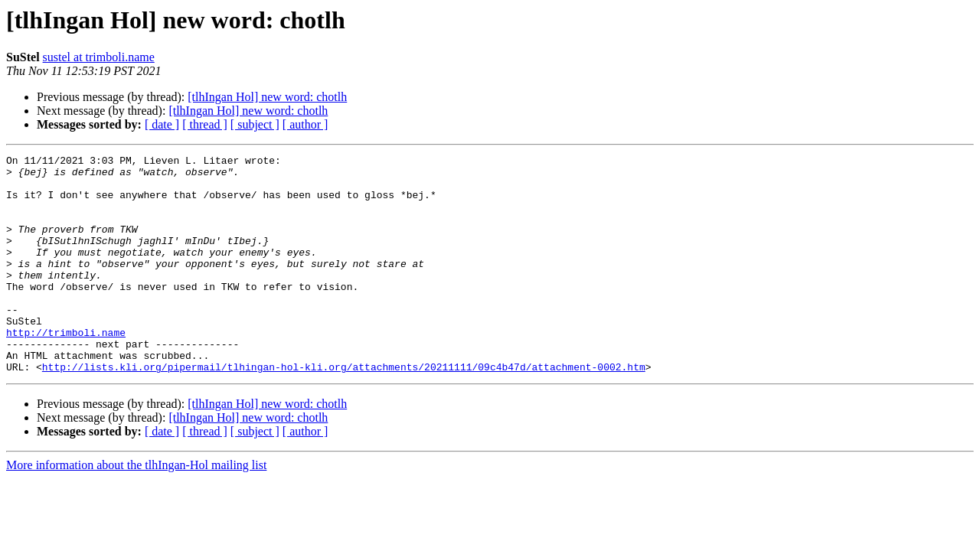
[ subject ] (255, 124)
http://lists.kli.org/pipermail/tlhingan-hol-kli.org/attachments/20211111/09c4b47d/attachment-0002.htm (344, 410)
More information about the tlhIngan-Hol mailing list (136, 509)
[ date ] (162, 124)
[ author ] (305, 124)
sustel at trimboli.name (99, 57)
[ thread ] (205, 124)
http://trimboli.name (66, 369)
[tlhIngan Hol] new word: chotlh (267, 97)
